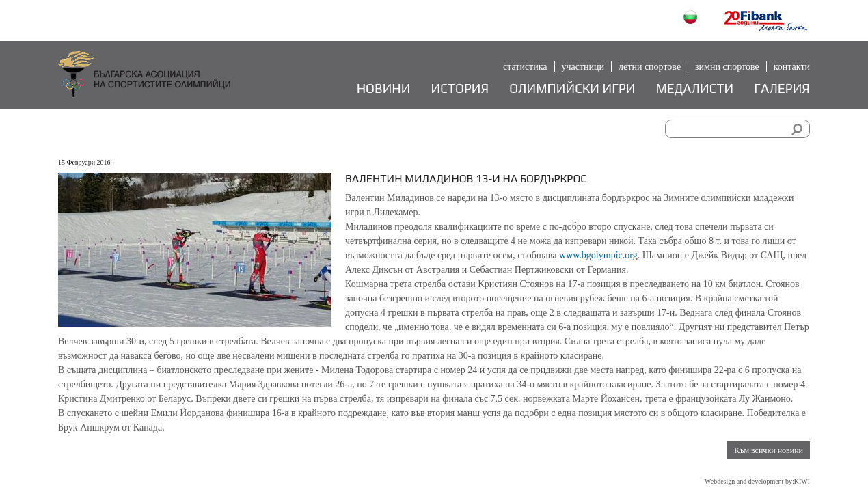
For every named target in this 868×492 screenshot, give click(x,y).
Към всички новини (769, 450)
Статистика (525, 67)
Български (692, 19)
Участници (583, 67)
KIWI (802, 481)
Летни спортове (650, 67)
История (460, 88)
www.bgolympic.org (598, 255)
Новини (384, 88)
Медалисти (694, 88)
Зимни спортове (727, 67)
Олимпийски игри (572, 88)
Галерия (782, 88)
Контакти (792, 67)
